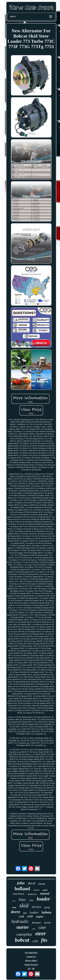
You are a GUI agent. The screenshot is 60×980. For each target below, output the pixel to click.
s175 (34, 929)
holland (22, 889)
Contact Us (31, 957)
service (36, 907)
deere (16, 912)
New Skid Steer (31, 953)
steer (40, 933)
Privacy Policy (31, 961)
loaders (34, 912)
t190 (35, 941)
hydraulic (20, 921)
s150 (30, 916)
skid (24, 906)
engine (40, 917)
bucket (47, 923)
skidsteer (32, 894)
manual (45, 894)
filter (22, 900)
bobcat (22, 940)
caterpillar (24, 934)
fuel (25, 913)
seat (14, 907)
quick (45, 890)
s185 (31, 900)
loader (44, 899)
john (21, 883)
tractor (42, 884)
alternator (36, 923)
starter (22, 927)
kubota (46, 912)
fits (44, 940)
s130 (21, 917)
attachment (19, 894)
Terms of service (31, 965)
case (42, 927)
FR (33, 969)
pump (47, 907)
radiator (36, 890)
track (14, 901)
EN (29, 969)
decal (32, 883)
